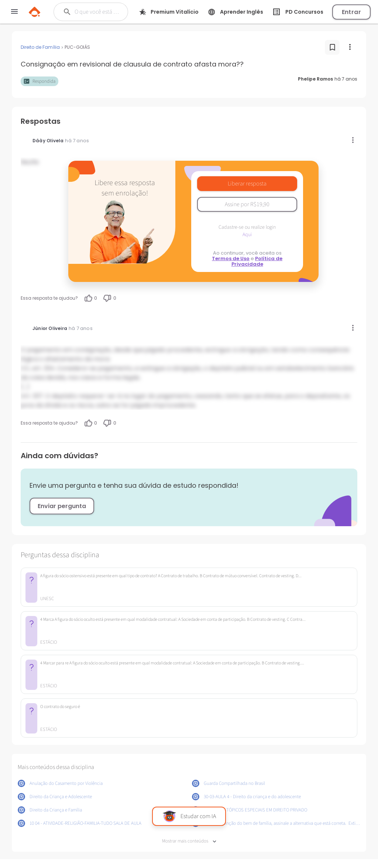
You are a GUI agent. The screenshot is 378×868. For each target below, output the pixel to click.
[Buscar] (97, 12)
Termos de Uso (231, 258)
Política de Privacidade (257, 261)
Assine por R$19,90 (247, 204)
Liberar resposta (247, 184)
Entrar (351, 12)
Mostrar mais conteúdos (189, 841)
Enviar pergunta (62, 506)
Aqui (247, 235)
